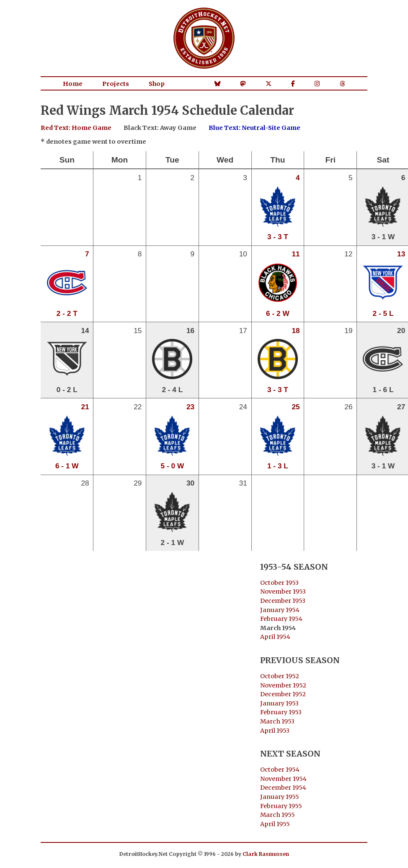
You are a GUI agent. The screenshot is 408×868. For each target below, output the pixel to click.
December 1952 (283, 694)
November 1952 (283, 685)
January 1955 (280, 797)
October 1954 (280, 770)
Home (73, 84)
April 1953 (275, 731)
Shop (157, 84)
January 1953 (279, 703)
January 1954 (280, 610)
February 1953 (281, 712)
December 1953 (283, 601)
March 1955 (278, 815)
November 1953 (283, 592)
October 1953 (279, 583)
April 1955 (275, 824)
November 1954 (283, 779)
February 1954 (281, 619)
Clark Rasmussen (266, 854)
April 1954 (275, 637)
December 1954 (283, 788)
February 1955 (281, 806)
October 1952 (280, 676)
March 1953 (277, 721)
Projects (116, 84)
